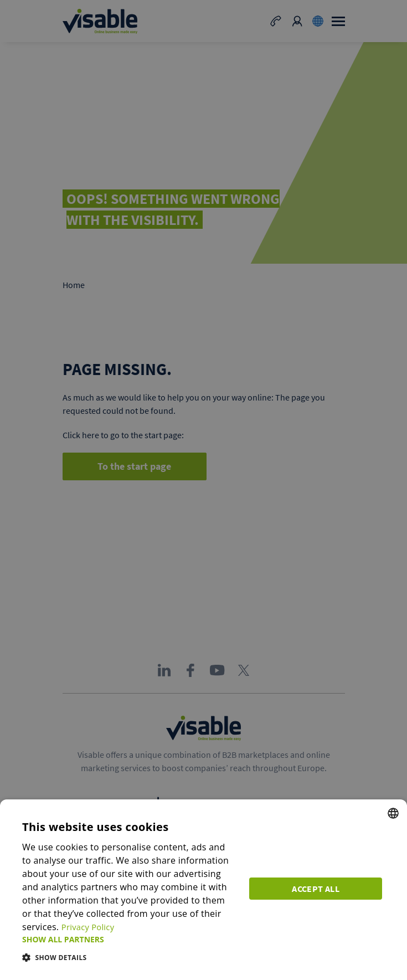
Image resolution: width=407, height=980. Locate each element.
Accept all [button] (318, 887)
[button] (130, 939)
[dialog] (203, 890)
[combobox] (393, 813)
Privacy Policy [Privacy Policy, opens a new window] (90, 927)
